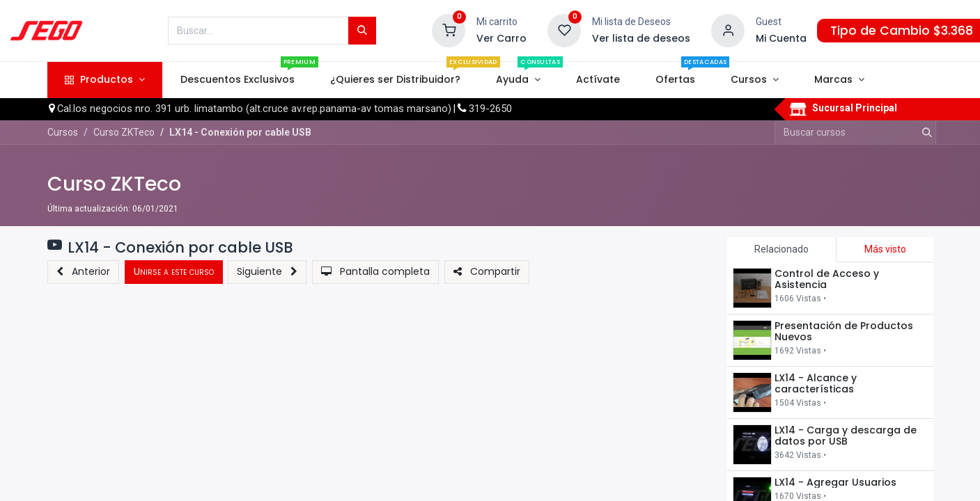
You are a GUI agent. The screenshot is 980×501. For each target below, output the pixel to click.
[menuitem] (237, 80)
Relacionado (781, 249)
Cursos (63, 132)
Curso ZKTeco (114, 184)
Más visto (885, 249)
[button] (83, 272)
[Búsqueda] (362, 31)
